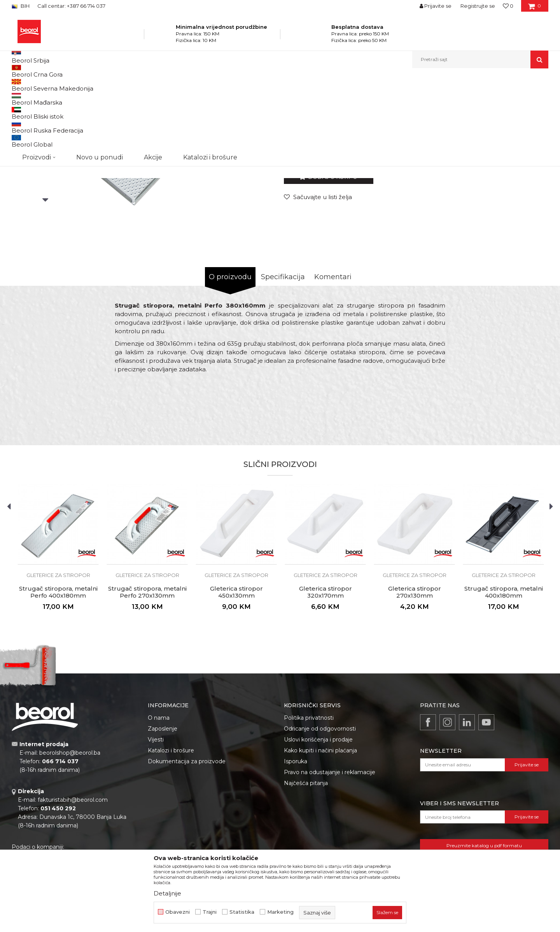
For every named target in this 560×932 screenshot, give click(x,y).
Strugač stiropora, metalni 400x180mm (504, 672)
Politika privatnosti (309, 798)
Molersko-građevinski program (140, 85)
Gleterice (190, 85)
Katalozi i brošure (171, 831)
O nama (159, 798)
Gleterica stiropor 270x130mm (415, 672)
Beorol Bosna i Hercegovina (42, 85)
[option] (45, 144)
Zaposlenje (163, 809)
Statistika (242, 912)
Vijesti (156, 820)
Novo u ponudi (100, 59)
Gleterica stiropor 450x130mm (236, 672)
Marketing (280, 912)
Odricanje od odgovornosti (320, 809)
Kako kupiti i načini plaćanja (320, 831)
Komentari (333, 357)
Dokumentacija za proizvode (187, 841)
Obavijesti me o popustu (517, 229)
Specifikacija (283, 357)
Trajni (210, 912)
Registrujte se (478, 6)
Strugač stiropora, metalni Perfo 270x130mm (147, 672)
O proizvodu (230, 357)
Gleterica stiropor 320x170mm (325, 672)
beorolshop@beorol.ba (70, 833)
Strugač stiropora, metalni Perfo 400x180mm (58, 672)
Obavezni (178, 912)
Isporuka (296, 841)
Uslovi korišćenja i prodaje (318, 820)
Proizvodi (89, 85)
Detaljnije (167, 893)
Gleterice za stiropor (227, 85)
